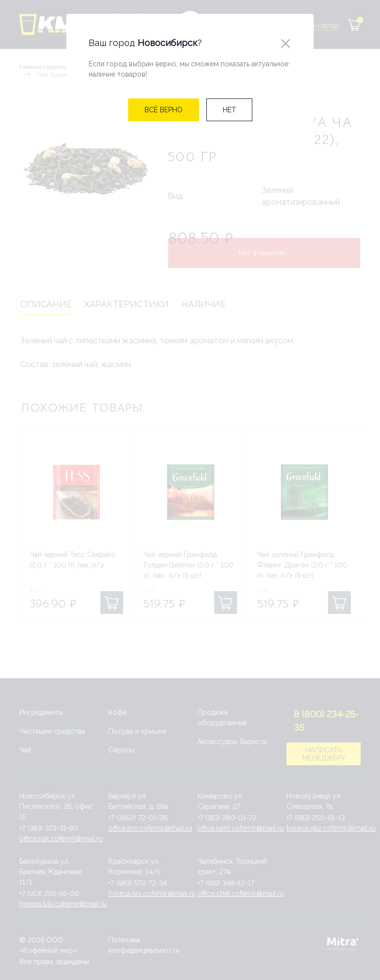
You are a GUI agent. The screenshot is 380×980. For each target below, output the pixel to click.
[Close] (285, 44)
